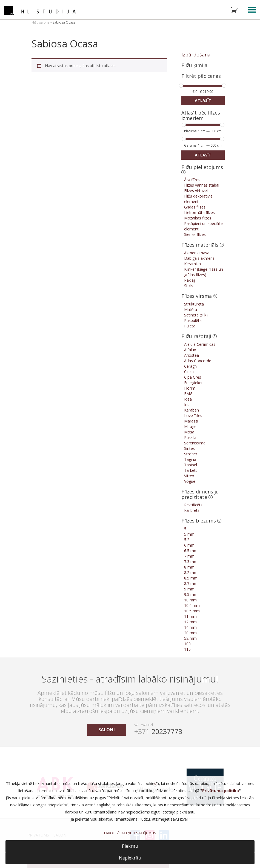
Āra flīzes (192, 180)
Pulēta (190, 326)
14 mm (190, 627)
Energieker (193, 383)
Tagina (190, 459)
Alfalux (190, 350)
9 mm (189, 589)
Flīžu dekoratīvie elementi (198, 199)
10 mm (190, 600)
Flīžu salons (40, 22)
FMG (188, 394)
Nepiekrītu (130, 858)
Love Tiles (193, 416)
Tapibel (191, 465)
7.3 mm (191, 562)
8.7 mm (191, 583)
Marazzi (191, 421)
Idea (188, 399)
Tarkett (191, 470)
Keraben (192, 410)
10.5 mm (192, 611)
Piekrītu (130, 846)
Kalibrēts (192, 510)
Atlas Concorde (198, 361)
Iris (187, 405)
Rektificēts (193, 505)
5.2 (187, 540)
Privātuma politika (221, 791)
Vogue (190, 481)
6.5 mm (191, 551)
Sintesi (190, 448)
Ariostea (192, 355)
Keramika (192, 264)
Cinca (189, 372)
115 (187, 649)
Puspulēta (193, 320)
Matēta (191, 309)
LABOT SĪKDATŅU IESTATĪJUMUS (130, 833)
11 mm (190, 616)
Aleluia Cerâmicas (200, 344)
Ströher (191, 454)
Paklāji (190, 280)
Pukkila (190, 437)
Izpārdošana (196, 55)
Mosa (189, 432)
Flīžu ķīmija (194, 65)
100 (187, 644)
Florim (190, 388)
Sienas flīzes (195, 234)
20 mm (190, 633)
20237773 (158, 731)
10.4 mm (192, 605)
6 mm (189, 545)
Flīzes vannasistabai (202, 185)
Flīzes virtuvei (196, 191)
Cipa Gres (193, 377)
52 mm (190, 638)
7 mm (189, 556)
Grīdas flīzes (195, 207)
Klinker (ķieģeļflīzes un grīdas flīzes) (204, 272)
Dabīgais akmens (199, 258)
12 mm (190, 622)
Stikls (189, 286)
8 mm (189, 567)
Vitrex (189, 476)
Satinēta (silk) (196, 315)
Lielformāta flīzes (199, 212)
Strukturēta (194, 304)
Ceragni (191, 366)
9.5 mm (191, 594)
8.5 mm (191, 578)
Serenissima (195, 443)
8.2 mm (191, 573)
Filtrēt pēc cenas (201, 76)
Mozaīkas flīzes (198, 218)
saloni (107, 730)
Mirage (190, 426)
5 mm (189, 534)
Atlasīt (203, 100)
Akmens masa (197, 253)
